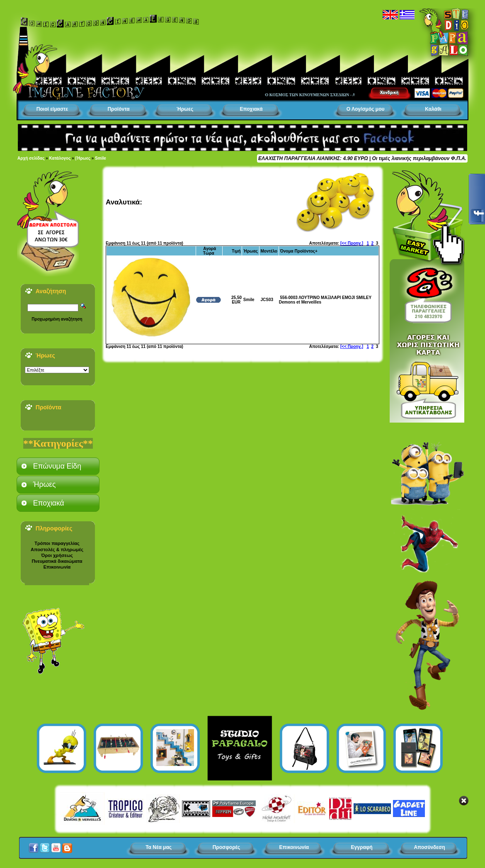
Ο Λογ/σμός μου (366, 109)
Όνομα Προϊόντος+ (299, 251)
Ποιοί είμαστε (52, 109)
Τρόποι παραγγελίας (57, 543)
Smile (101, 158)
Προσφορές (227, 847)
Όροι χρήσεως (57, 555)
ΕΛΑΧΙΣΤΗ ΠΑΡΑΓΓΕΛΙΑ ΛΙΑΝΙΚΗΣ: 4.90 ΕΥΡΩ (313, 158)
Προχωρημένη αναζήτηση (57, 319)
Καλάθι (433, 109)
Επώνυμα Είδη (57, 466)
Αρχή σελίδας (31, 158)
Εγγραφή (362, 847)
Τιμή (236, 251)
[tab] (58, 466)
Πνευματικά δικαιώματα (57, 561)
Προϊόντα (118, 109)
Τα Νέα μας (159, 847)
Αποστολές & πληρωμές (57, 549)
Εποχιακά (251, 109)
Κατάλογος (60, 158)
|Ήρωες (83, 158)
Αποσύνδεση (429, 847)
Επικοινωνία (57, 567)
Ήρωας (251, 251)
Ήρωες (185, 109)
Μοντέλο (269, 251)
